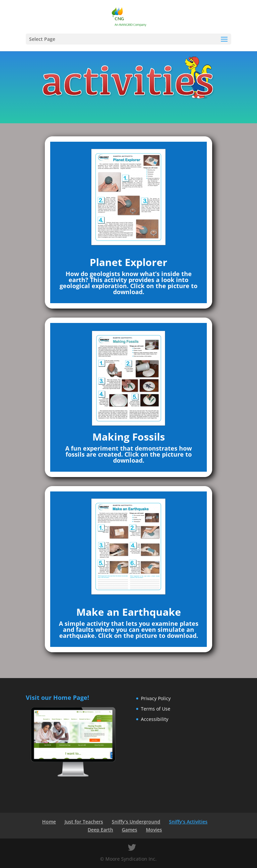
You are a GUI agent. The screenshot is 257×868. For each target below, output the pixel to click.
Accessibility (155, 719)
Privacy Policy (156, 698)
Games (130, 830)
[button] (224, 40)
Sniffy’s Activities (188, 822)
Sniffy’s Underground (136, 822)
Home (49, 822)
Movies (154, 830)
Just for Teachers (84, 822)
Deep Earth (100, 830)
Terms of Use (156, 709)
